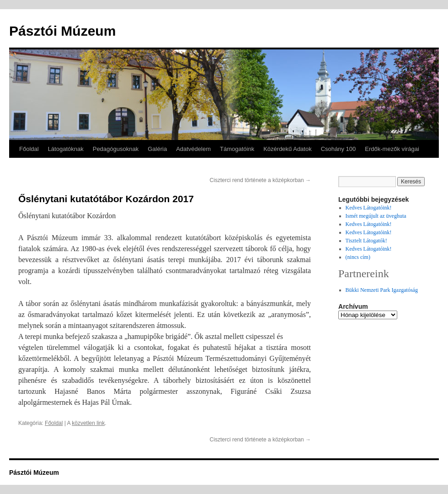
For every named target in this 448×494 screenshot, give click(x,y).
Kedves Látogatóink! (369, 208)
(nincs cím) (358, 257)
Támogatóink (237, 149)
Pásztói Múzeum (62, 31)
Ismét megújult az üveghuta (376, 216)
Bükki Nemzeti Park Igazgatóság (382, 290)
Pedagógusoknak (116, 149)
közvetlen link (88, 423)
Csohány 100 (339, 149)
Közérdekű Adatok (288, 149)
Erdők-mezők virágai (392, 149)
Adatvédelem (193, 149)
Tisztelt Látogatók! (366, 241)
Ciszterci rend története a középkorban (260, 180)
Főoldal (29, 149)
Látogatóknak (66, 149)
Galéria (157, 149)
